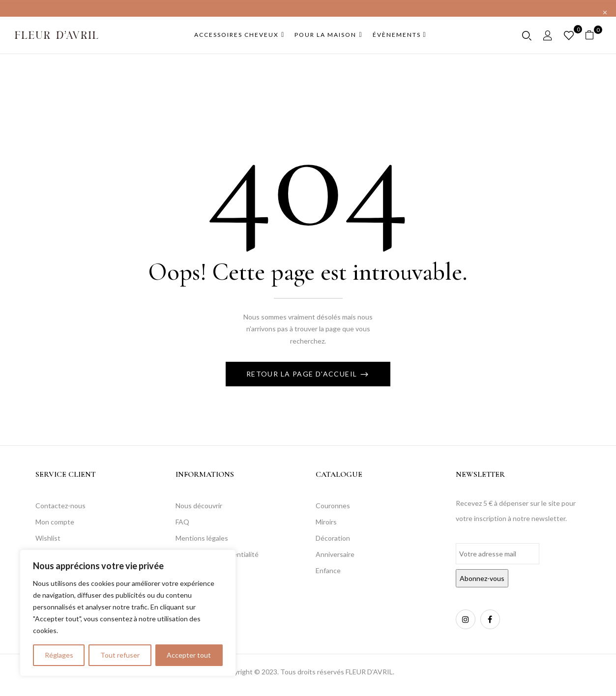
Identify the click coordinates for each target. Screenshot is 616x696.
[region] (128, 613)
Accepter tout (189, 655)
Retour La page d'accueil (303, 374)
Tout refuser (120, 655)
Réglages (59, 655)
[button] (593, 35)
